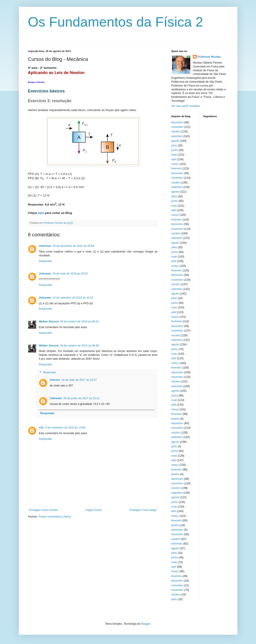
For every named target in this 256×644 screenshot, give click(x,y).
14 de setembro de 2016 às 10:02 (73, 298)
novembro (177, 127)
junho (175, 150)
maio (174, 155)
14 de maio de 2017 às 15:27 (79, 380)
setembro (177, 136)
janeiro (175, 419)
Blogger (146, 624)
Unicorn (55, 380)
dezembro (177, 122)
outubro (176, 131)
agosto (175, 141)
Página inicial (94, 510)
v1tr (41, 428)
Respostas (49, 373)
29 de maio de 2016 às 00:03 (70, 274)
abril (174, 159)
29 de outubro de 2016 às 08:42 (79, 322)
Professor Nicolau (209, 57)
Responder (46, 261)
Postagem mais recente (43, 510)
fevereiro (177, 168)
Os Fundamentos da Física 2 (116, 22)
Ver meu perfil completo (186, 106)
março (175, 164)
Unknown (45, 246)
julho (174, 146)
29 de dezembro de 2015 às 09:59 (73, 246)
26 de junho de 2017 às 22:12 (82, 398)
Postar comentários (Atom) (55, 517)
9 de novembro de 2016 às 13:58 (65, 428)
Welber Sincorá (49, 322)
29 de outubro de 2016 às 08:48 (79, 346)
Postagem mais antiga (143, 510)
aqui (41, 213)
